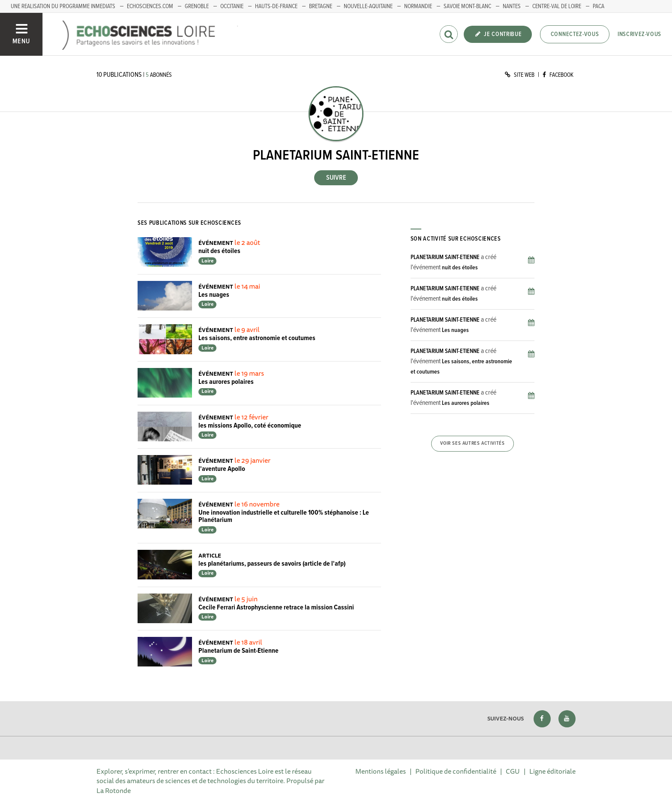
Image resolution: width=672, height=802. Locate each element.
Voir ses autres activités (472, 443)
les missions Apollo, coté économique (250, 426)
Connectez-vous (575, 34)
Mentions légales (381, 771)
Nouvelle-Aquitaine (368, 6)
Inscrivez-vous (639, 34)
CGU (513, 771)
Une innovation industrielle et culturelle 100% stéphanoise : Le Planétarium (284, 517)
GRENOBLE (197, 6)
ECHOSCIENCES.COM (150, 6)
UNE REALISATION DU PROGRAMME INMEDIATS (63, 6)
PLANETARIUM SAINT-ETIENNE (445, 257)
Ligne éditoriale (552, 771)
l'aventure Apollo (222, 469)
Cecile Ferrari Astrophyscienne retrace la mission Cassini (276, 608)
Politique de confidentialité (456, 771)
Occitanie (232, 6)
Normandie (418, 6)
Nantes (512, 6)
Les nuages (214, 295)
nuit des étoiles (219, 251)
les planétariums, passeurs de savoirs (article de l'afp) (272, 564)
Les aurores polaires (226, 382)
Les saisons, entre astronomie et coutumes (257, 338)
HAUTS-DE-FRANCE (276, 6)
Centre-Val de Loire (557, 6)
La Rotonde (114, 790)
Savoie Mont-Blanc (467, 6)
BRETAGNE (321, 6)
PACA (598, 6)
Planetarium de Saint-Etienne (238, 651)
